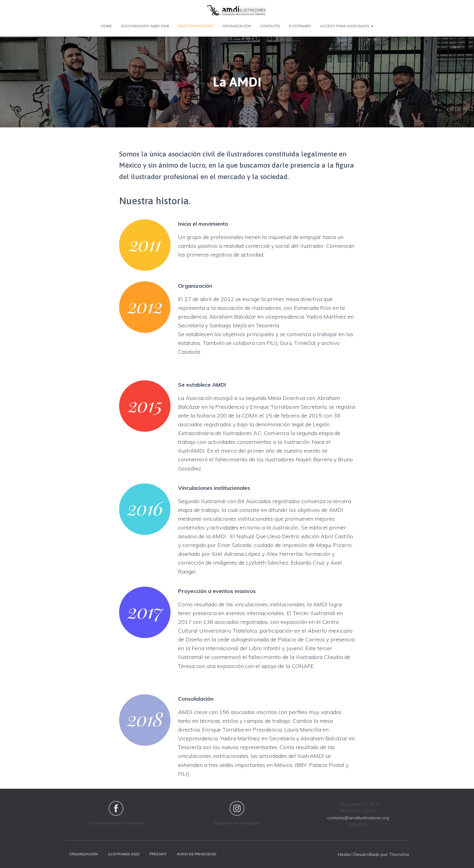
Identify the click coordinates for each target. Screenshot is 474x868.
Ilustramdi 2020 (124, 854)
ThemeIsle (399, 854)
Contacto (270, 26)
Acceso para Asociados (347, 26)
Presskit (158, 854)
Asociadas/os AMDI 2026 (145, 26)
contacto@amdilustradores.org (358, 818)
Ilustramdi (300, 26)
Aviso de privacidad (197, 854)
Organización (237, 26)
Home (106, 26)
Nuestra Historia (196, 26)
